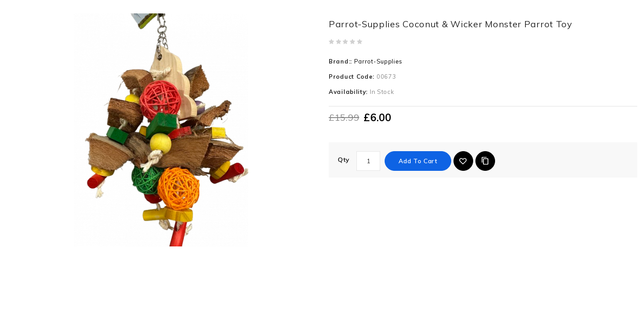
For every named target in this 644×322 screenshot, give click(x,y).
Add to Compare (485, 161)
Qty (344, 160)
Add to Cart (418, 161)
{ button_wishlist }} (463, 161)
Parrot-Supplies (379, 61)
